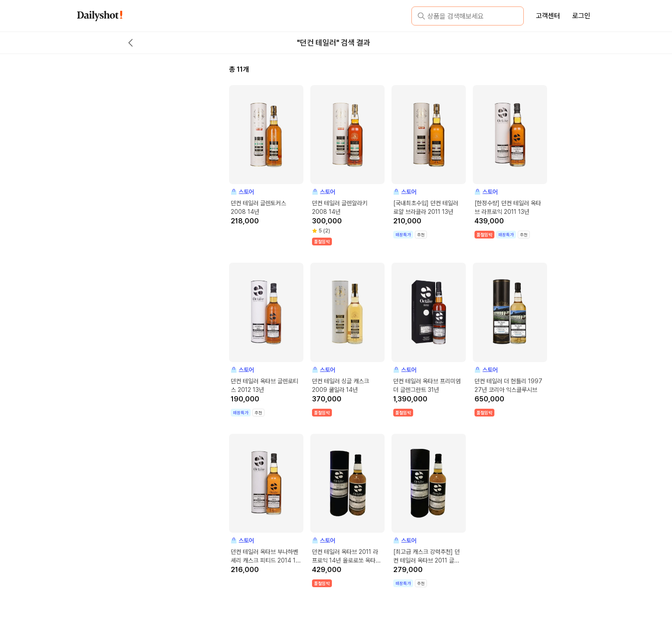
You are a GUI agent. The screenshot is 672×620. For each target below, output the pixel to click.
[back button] (131, 43)
